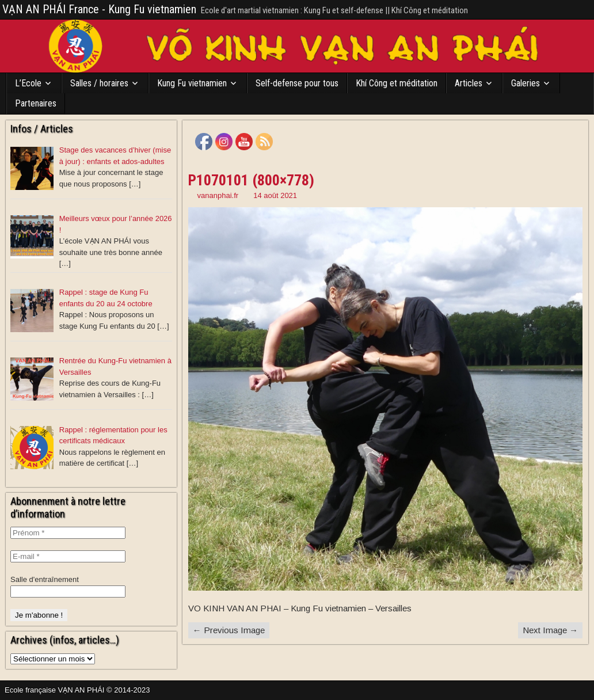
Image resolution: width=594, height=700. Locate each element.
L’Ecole (28, 83)
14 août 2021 (275, 195)
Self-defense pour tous (297, 83)
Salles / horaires (99, 83)
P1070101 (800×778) (251, 180)
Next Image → (550, 630)
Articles (469, 83)
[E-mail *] (68, 556)
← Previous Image (229, 630)
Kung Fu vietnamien (192, 83)
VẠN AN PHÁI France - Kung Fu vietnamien (99, 9)
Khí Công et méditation (397, 83)
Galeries (526, 83)
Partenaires (36, 103)
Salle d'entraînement (45, 579)
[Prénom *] (68, 533)
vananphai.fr (218, 195)
